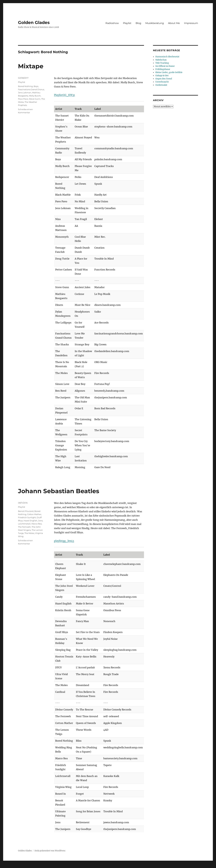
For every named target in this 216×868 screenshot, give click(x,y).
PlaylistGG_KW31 (64, 95)
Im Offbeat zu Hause (165, 66)
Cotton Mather (34, 514)
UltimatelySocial (133, 866)
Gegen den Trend (164, 79)
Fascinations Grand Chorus (31, 89)
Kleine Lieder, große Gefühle (169, 72)
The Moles (29, 533)
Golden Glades (34, 22)
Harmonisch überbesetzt (167, 57)
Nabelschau (161, 60)
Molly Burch (35, 96)
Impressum (191, 23)
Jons (40, 521)
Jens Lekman (25, 93)
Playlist (127, 23)
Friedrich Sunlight (27, 517)
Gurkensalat (161, 85)
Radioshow (112, 23)
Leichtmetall (24, 524)
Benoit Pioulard (26, 511)
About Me (174, 23)
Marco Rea (37, 524)
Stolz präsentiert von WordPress (50, 851)
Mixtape (31, 66)
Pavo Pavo (23, 99)
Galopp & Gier (162, 76)
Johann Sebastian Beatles (59, 491)
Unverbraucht (162, 82)
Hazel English (30, 521)
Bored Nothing (25, 86)
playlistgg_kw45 (64, 541)
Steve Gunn (35, 99)
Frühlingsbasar (163, 69)
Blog (138, 23)
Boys (36, 86)
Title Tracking (162, 63)
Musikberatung (155, 23)
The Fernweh (24, 527)
